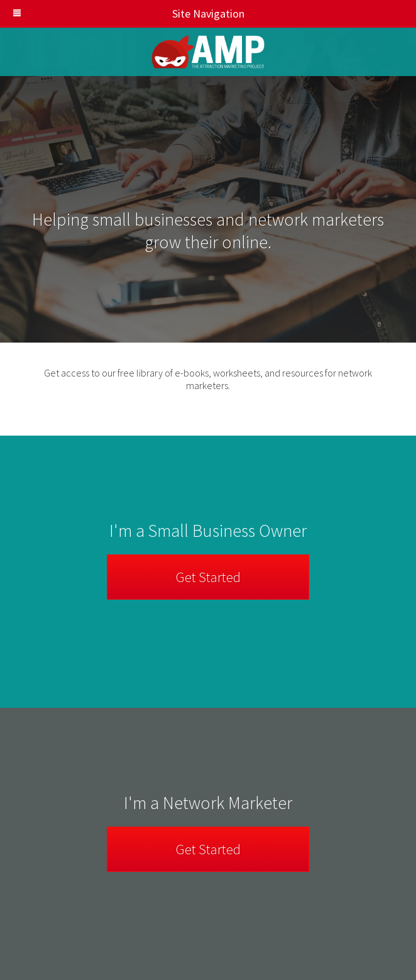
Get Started (208, 577)
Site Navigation (129, 14)
